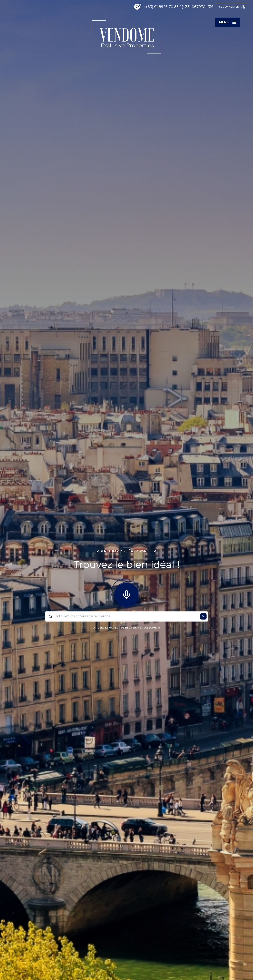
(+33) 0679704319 (185, 7)
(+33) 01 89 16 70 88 (149, 7)
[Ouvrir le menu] (228, 22)
